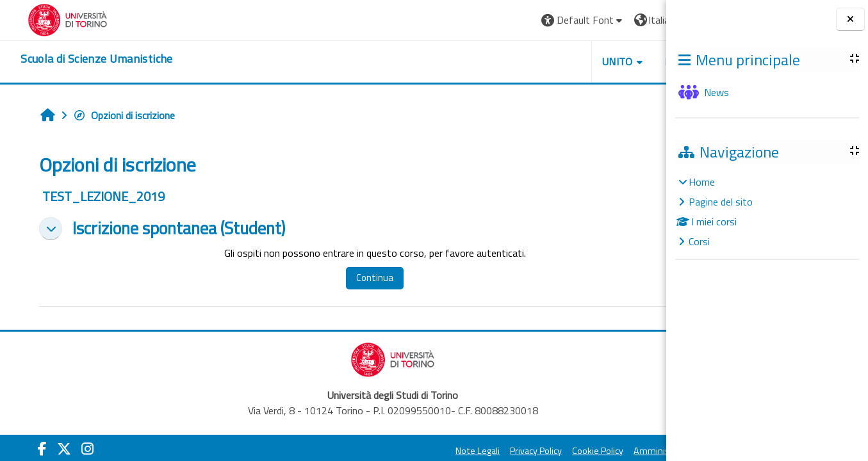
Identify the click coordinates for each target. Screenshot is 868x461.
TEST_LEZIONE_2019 (92, 196)
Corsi (699, 241)
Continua (340, 278)
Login (635, 20)
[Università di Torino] (50, 19)
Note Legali (376, 451)
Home (702, 182)
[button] (481, 20)
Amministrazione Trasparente (592, 451)
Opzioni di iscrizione (112, 115)
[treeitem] (767, 212)
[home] (78, 59)
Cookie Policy (496, 451)
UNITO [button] (516, 61)
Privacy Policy (435, 451)
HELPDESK (589, 61)
